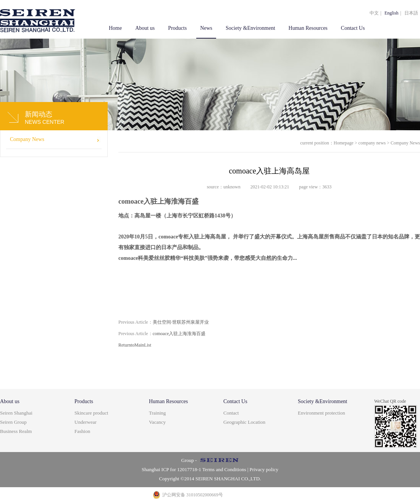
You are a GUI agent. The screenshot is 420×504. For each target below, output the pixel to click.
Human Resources (308, 28)
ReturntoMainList (135, 345)
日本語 (411, 13)
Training (157, 413)
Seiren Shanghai (16, 413)
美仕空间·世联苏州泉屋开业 (164, 322)
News (206, 28)
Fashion (82, 431)
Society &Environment (250, 28)
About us (145, 28)
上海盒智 (38, 19)
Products (177, 28)
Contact (231, 413)
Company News (27, 139)
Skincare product (91, 413)
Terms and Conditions (224, 469)
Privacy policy (264, 469)
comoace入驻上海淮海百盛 (162, 334)
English (392, 13)
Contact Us (353, 28)
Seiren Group (13, 422)
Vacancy (157, 422)
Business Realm (16, 431)
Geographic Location (244, 422)
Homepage (344, 143)
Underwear (86, 422)
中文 (374, 13)
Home (115, 28)
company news (372, 143)
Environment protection (321, 413)
